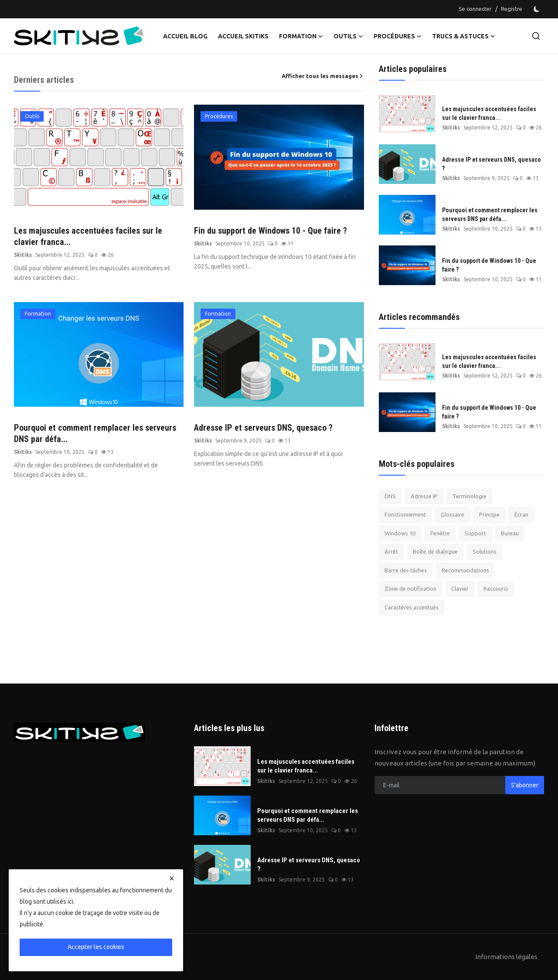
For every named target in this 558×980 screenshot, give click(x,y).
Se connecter (475, 9)
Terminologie (470, 496)
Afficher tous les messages (323, 76)
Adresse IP (424, 496)
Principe (489, 514)
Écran (521, 514)
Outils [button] (348, 36)
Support (475, 533)
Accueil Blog (185, 36)
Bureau (510, 533)
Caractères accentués (412, 607)
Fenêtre (440, 533)
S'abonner (525, 785)
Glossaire (453, 514)
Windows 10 (400, 533)
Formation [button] (301, 36)
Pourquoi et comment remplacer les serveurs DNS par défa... (95, 433)
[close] (172, 878)
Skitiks (23, 255)
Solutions (485, 551)
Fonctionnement (405, 514)
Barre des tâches (406, 570)
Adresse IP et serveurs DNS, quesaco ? (263, 428)
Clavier (460, 589)
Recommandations (465, 570)
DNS (390, 496)
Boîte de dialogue (435, 551)
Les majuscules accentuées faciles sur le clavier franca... (88, 236)
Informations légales (506, 957)
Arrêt (391, 551)
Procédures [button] (398, 36)
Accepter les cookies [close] (96, 947)
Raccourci (496, 589)
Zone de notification (410, 589)
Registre (512, 9)
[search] (536, 36)
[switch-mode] (538, 9)
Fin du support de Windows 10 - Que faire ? (270, 231)
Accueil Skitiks (243, 36)
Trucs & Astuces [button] (464, 36)
